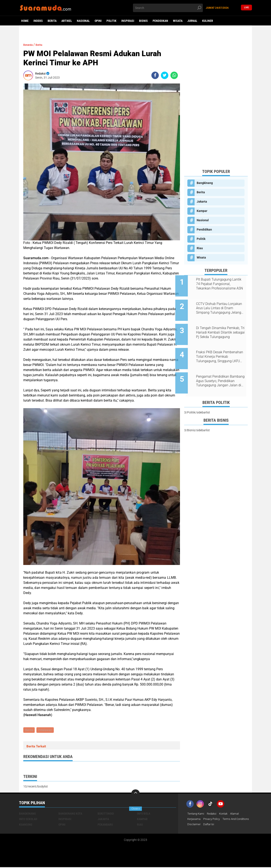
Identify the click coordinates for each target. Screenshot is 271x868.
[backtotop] (135, 794)
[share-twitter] (165, 75)
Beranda (30, 45)
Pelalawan (46, 730)
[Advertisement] (216, 102)
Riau (200, 248)
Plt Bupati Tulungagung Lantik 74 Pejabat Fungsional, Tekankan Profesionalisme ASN (222, 284)
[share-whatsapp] (174, 75)
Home (25, 21)
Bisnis (143, 21)
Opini (98, 21)
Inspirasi (128, 21)
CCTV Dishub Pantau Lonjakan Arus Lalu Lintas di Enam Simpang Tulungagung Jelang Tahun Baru (221, 305)
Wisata (178, 21)
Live (246, 8)
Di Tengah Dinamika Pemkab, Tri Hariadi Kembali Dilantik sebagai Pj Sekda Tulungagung (221, 327)
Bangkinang (205, 183)
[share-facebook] (155, 75)
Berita (52, 21)
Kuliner (208, 21)
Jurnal (192, 21)
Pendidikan (160, 21)
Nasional (83, 21)
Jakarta (202, 202)
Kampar (202, 211)
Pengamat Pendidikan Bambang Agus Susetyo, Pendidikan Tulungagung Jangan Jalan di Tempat (218, 370)
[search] (168, 8)
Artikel (67, 21)
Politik (111, 21)
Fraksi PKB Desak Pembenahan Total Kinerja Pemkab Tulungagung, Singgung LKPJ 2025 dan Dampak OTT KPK (219, 348)
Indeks (38, 21)
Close (136, 809)
